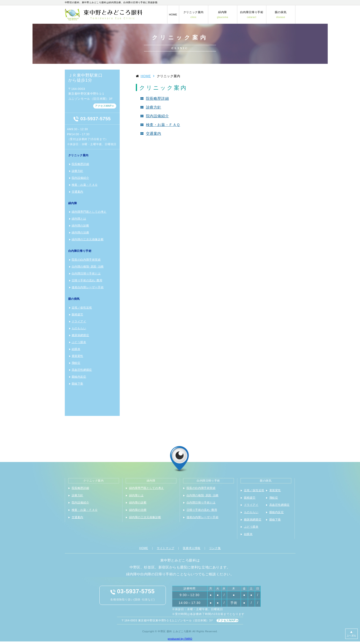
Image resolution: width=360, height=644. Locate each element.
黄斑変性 (77, 356)
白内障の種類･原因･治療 (88, 267)
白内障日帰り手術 (252, 15)
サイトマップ (166, 548)
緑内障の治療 (80, 232)
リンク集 (215, 548)
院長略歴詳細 (80, 164)
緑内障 (223, 15)
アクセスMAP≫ (105, 106)
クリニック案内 (193, 15)
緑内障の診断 (80, 226)
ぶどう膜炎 (79, 342)
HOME (173, 15)
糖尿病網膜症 (80, 335)
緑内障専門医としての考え (89, 212)
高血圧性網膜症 (82, 370)
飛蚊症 (76, 363)
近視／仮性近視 (82, 308)
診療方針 (77, 171)
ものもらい (79, 328)
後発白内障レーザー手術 (88, 287)
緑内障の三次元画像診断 (88, 239)
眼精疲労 (77, 315)
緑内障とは (79, 219)
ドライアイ (79, 321)
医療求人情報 (192, 548)
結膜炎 (76, 349)
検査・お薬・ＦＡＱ (85, 185)
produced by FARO (180, 639)
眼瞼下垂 (77, 384)
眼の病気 (281, 15)
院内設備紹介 (80, 178)
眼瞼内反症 (79, 377)
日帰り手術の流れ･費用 (87, 280)
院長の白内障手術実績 (86, 260)
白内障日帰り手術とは (86, 273)
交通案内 (77, 192)
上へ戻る (351, 633)
